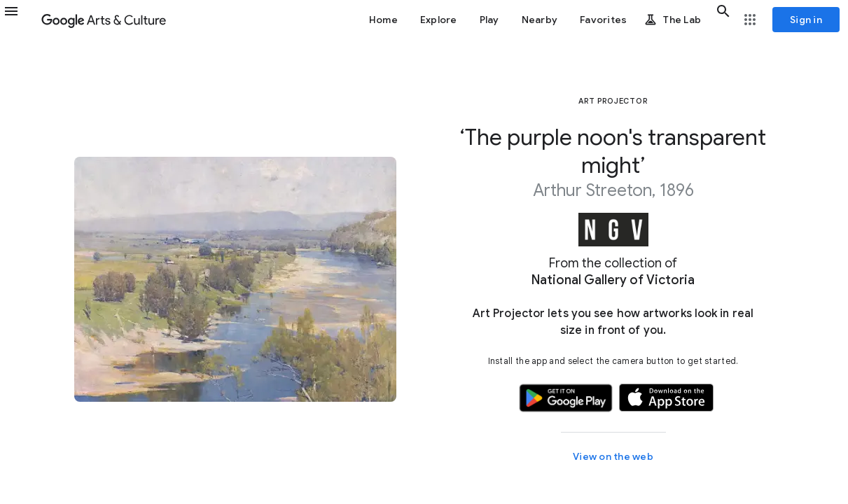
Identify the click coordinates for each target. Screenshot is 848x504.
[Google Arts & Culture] (104, 20)
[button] (20, 20)
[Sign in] (806, 20)
